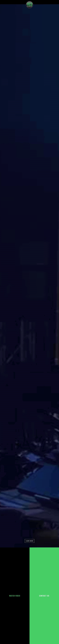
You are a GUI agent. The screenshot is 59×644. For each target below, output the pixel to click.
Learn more (30, 541)
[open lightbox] (15, 596)
